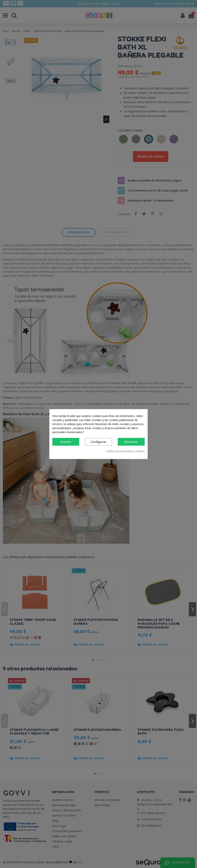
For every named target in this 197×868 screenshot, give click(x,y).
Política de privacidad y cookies (125, 451)
